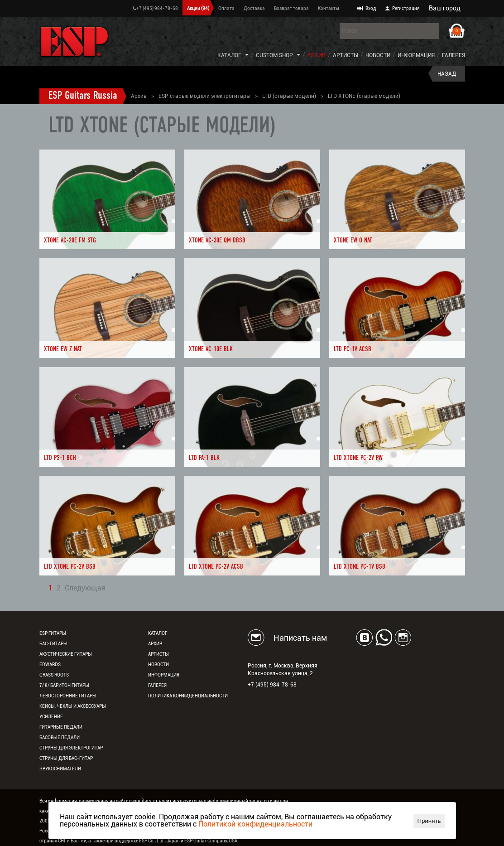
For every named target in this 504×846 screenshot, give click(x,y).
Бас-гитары (53, 644)
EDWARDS (50, 665)
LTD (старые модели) (289, 96)
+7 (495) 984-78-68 (155, 8)
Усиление (51, 717)
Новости (378, 55)
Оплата (226, 8)
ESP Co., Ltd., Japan (159, 841)
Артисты (346, 55)
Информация (416, 55)
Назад (447, 74)
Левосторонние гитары (68, 696)
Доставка (254, 8)
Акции (198, 8)
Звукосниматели (60, 769)
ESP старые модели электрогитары (204, 96)
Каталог (229, 55)
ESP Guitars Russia (83, 96)
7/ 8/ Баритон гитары (64, 685)
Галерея (454, 55)
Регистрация (406, 8)
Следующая (85, 588)
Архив (317, 55)
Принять (429, 821)
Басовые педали (60, 737)
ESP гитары (53, 633)
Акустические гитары (66, 654)
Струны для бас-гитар (66, 758)
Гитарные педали (61, 727)
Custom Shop (274, 55)
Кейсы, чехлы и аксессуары (73, 706)
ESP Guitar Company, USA (211, 841)
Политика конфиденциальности (188, 696)
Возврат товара (291, 8)
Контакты (329, 8)
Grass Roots (54, 675)
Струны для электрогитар (71, 748)
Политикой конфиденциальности (255, 824)
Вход (371, 8)
